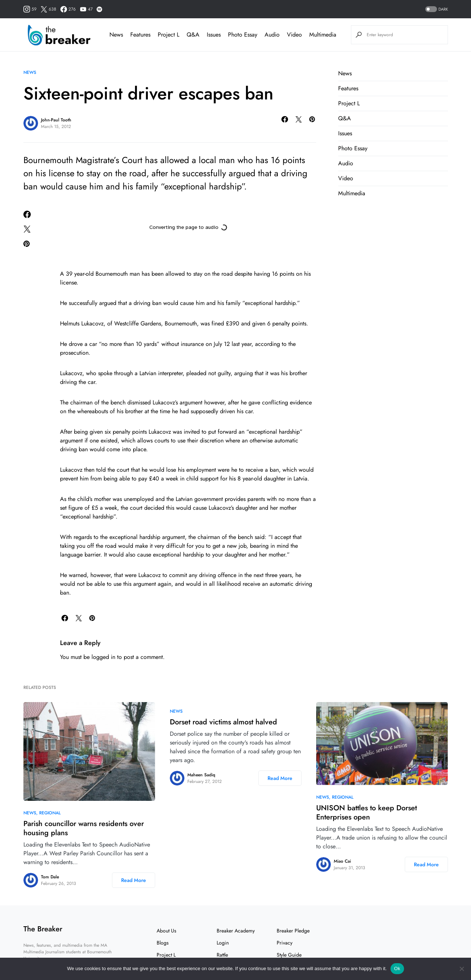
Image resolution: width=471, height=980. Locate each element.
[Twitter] (48, 9)
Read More (134, 880)
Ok (397, 968)
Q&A (345, 118)
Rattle (222, 955)
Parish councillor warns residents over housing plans (84, 828)
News (30, 72)
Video (346, 178)
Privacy (285, 943)
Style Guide (289, 955)
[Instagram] (30, 9)
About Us (167, 931)
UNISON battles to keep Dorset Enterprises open (367, 813)
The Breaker (43, 929)
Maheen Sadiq (201, 775)
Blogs (163, 943)
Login (223, 943)
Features (348, 88)
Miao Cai (342, 861)
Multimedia (352, 193)
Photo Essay (353, 148)
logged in (103, 657)
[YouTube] (86, 9)
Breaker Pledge (293, 931)
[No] (462, 969)
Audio (346, 163)
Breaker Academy (236, 931)
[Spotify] (99, 9)
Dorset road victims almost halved (223, 722)
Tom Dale (50, 877)
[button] (436, 9)
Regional (50, 813)
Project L (349, 103)
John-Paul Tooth (56, 120)
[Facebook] (68, 9)
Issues (345, 133)
